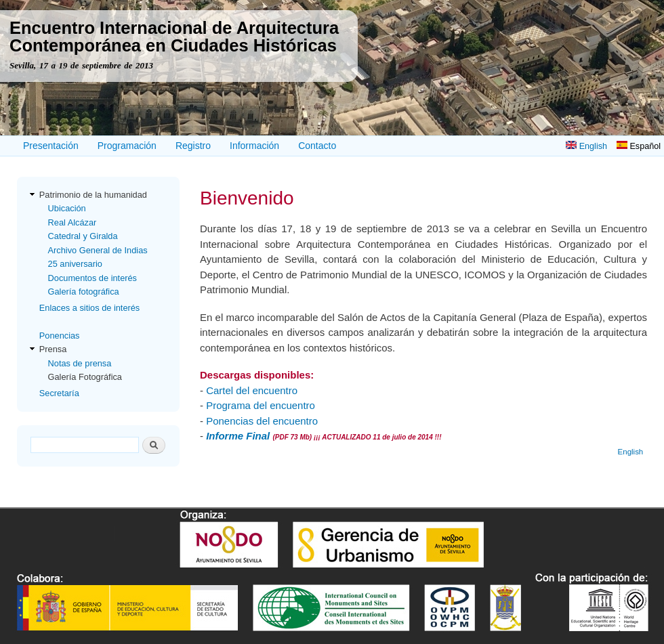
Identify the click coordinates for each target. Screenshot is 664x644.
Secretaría (59, 393)
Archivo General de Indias (98, 250)
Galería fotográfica (84, 292)
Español (639, 146)
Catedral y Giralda (83, 236)
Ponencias (60, 336)
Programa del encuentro (261, 405)
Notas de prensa (80, 363)
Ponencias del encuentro (262, 421)
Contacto (317, 146)
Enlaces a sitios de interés (89, 308)
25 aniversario (75, 264)
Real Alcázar (72, 222)
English (586, 146)
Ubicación (67, 208)
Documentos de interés (92, 278)
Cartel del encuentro (252, 390)
